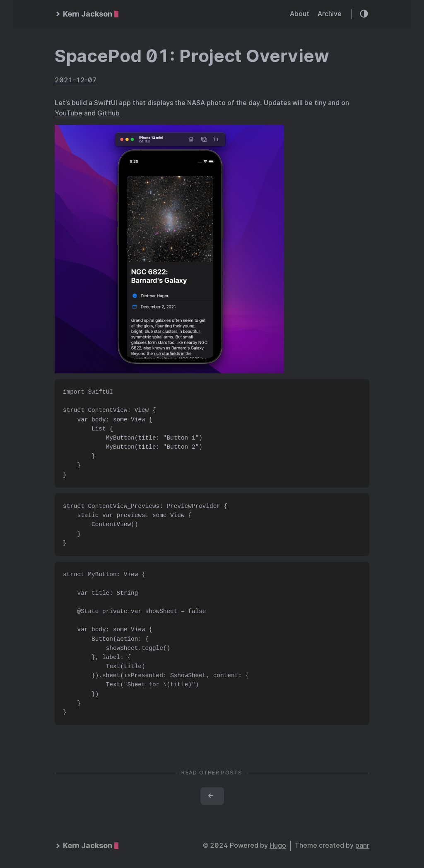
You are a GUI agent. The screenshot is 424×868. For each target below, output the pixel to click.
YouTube (69, 113)
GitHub (108, 113)
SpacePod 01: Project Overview (192, 56)
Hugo (278, 845)
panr (362, 845)
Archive (330, 14)
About (300, 14)
